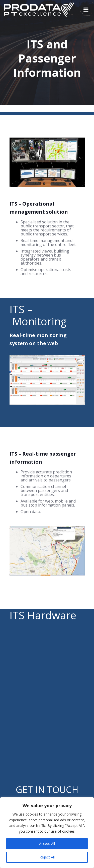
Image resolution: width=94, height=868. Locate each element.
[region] (47, 833)
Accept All (47, 844)
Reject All (47, 857)
